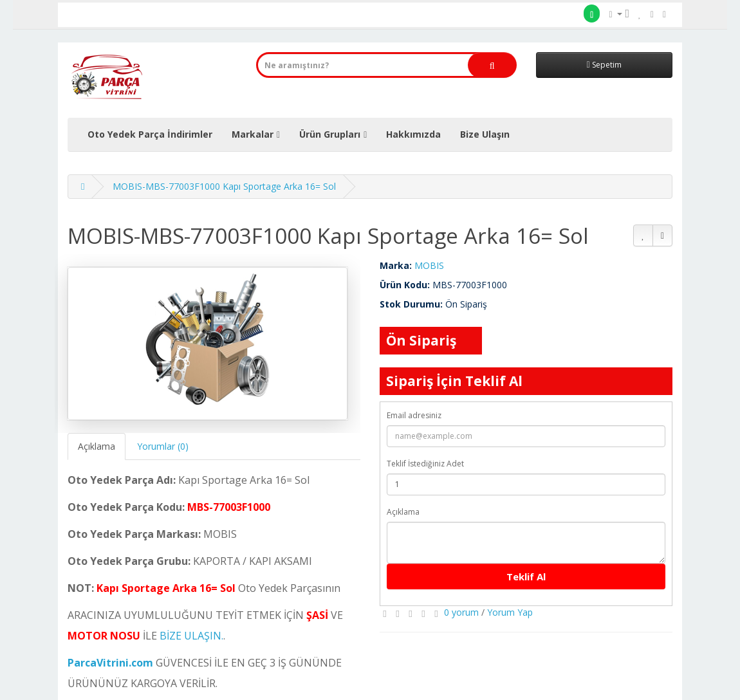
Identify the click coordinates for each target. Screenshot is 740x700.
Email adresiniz (414, 415)
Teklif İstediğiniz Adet (425, 464)
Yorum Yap (510, 612)
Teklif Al (526, 576)
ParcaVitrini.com (110, 663)
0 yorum (461, 612)
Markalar (253, 134)
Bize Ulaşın (485, 134)
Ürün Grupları (330, 134)
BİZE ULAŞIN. (191, 636)
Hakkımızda (413, 134)
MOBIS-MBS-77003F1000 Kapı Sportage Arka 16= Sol (224, 186)
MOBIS (429, 265)
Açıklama (97, 446)
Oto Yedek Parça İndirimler (150, 134)
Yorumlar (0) (163, 446)
